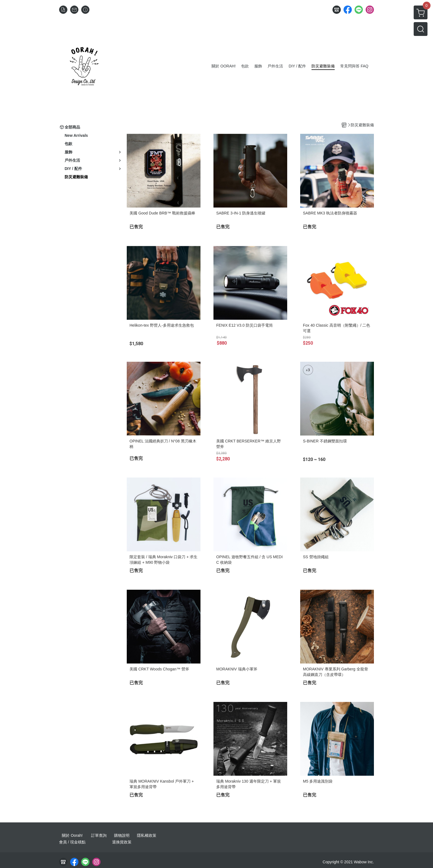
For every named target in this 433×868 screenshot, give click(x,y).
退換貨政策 (122, 842)
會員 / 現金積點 (72, 842)
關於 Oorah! (72, 835)
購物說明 (122, 835)
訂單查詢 (99, 835)
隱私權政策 (147, 835)
